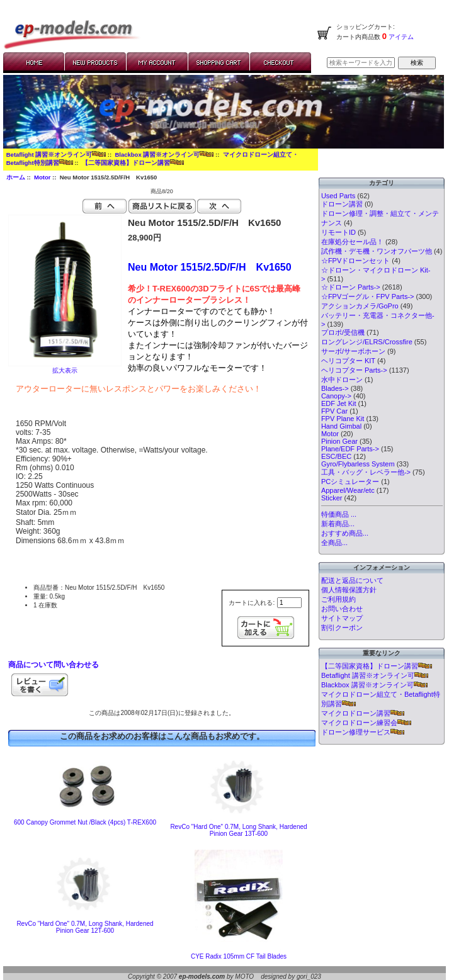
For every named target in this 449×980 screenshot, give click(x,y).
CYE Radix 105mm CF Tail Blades (239, 956)
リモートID (338, 232)
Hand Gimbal (341, 426)
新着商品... (338, 524)
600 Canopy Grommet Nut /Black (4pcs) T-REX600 (85, 822)
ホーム (16, 177)
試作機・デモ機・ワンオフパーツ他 (377, 251)
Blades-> (335, 388)
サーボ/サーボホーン (353, 351)
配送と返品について (352, 580)
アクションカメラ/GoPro (360, 306)
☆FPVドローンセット (355, 261)
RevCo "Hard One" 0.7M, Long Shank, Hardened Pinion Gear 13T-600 (238, 830)
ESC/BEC (336, 456)
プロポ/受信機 (343, 332)
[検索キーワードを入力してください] (361, 63)
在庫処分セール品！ (352, 242)
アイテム (400, 37)
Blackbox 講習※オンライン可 (164, 155)
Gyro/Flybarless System (358, 464)
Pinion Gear (339, 441)
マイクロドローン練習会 (366, 723)
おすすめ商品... (345, 533)
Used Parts (338, 196)
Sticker (332, 498)
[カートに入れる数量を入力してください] (289, 603)
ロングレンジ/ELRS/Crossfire (367, 342)
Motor (42, 177)
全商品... (334, 543)
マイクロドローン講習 (363, 713)
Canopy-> (336, 396)
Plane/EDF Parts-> (350, 449)
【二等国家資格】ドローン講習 (133, 163)
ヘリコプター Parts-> (354, 370)
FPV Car (334, 411)
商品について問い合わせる (54, 665)
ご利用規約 (338, 599)
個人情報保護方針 (349, 590)
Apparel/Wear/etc (348, 490)
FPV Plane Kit (343, 419)
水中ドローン (342, 380)
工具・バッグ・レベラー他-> (366, 472)
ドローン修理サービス (363, 732)
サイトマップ (342, 618)
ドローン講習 (342, 204)
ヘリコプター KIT (348, 361)
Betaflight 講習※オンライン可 (56, 155)
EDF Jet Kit (339, 403)
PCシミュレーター (350, 482)
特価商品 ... (339, 514)
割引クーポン (342, 628)
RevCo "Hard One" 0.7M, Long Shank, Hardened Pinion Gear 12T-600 (85, 927)
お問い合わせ (342, 609)
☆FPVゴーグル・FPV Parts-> (368, 296)
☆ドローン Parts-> (351, 287)
